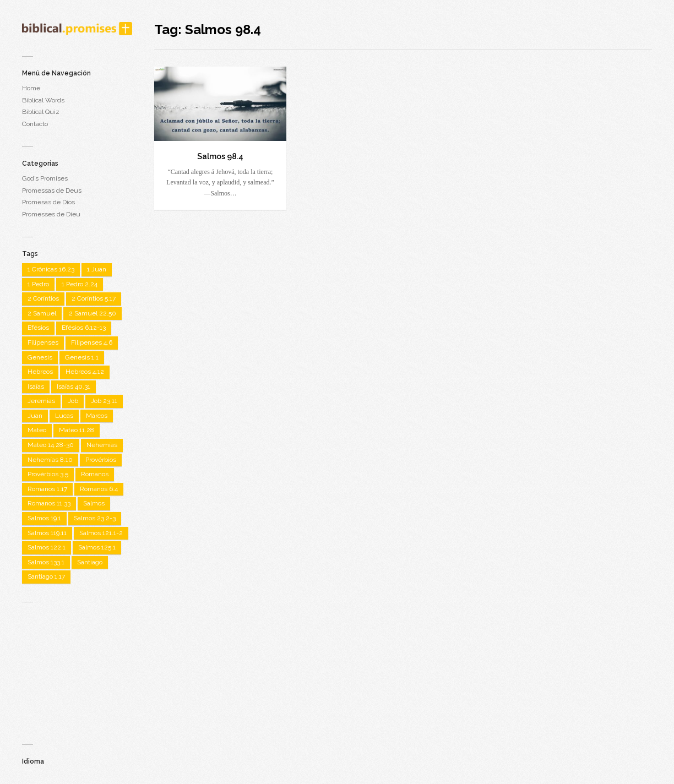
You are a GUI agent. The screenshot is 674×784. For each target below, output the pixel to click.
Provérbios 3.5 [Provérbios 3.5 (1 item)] (48, 474)
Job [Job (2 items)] (73, 401)
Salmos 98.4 (220, 156)
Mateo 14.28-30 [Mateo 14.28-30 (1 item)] (51, 445)
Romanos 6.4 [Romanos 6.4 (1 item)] (99, 489)
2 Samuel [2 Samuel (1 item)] (42, 313)
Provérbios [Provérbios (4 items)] (101, 460)
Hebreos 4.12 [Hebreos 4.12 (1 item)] (85, 372)
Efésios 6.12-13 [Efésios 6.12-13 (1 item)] (84, 328)
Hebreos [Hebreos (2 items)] (40, 372)
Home (31, 88)
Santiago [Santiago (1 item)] (90, 562)
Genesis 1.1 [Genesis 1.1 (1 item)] (82, 357)
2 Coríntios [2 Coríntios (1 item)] (43, 298)
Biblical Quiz (41, 112)
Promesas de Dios (48, 202)
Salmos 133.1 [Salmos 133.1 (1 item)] (46, 562)
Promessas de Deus (52, 190)
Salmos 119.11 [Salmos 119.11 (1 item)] (47, 533)
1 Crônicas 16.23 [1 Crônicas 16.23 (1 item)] (51, 269)
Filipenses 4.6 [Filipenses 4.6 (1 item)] (92, 342)
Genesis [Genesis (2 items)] (40, 357)
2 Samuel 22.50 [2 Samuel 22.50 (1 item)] (93, 313)
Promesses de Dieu (51, 214)
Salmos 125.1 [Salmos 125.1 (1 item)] (97, 547)
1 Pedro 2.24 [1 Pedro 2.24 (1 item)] (80, 284)
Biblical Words (43, 100)
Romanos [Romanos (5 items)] (95, 474)
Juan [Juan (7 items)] (35, 416)
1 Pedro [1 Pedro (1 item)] (38, 284)
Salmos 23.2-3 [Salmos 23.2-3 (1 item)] (95, 518)
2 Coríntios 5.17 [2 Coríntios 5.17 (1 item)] (94, 298)
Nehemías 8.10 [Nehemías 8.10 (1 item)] (50, 460)
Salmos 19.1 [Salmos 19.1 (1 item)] (44, 518)
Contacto (35, 124)
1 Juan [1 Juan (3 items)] (97, 269)
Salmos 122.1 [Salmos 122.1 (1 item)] (47, 547)
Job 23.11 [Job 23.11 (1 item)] (104, 401)
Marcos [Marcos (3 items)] (97, 416)
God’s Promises (45, 178)
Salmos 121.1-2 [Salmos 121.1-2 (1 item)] (101, 533)
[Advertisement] (77, 668)
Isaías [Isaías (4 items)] (36, 386)
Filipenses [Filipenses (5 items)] (43, 342)
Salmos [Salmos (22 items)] (94, 503)
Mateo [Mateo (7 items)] (37, 430)
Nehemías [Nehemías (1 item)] (102, 445)
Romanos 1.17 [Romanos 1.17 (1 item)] (47, 489)
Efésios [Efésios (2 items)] (38, 328)
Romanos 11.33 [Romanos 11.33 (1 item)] (49, 503)
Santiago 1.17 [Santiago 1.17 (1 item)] (46, 576)
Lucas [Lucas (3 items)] (64, 416)
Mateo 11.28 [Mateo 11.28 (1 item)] (77, 430)
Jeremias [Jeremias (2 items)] (41, 401)
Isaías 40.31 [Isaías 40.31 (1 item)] (74, 386)
